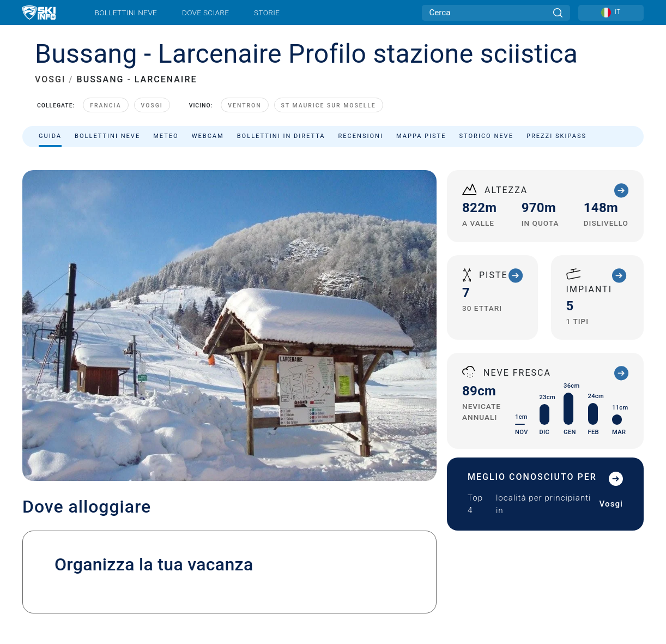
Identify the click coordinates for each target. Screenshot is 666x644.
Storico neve (486, 136)
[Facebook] (625, 538)
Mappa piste (421, 136)
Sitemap (207, 590)
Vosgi (152, 106)
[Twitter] (565, 538)
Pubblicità (189, 539)
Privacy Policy (92, 590)
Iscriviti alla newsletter (119, 553)
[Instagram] (595, 538)
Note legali (43, 590)
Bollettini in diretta (281, 136)
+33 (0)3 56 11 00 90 (405, 373)
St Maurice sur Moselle (329, 106)
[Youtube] (535, 538)
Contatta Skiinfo (119, 539)
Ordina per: (536, 165)
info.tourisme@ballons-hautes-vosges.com (471, 386)
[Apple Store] (611, 567)
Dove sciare (205, 13)
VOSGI (50, 79)
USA (283, 590)
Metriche (265, 590)
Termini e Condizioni (153, 590)
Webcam (208, 136)
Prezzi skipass (556, 136)
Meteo (166, 136)
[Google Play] (552, 567)
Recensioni (361, 136)
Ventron (244, 106)
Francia (105, 106)
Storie (267, 13)
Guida (50, 136)
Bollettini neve (126, 13)
